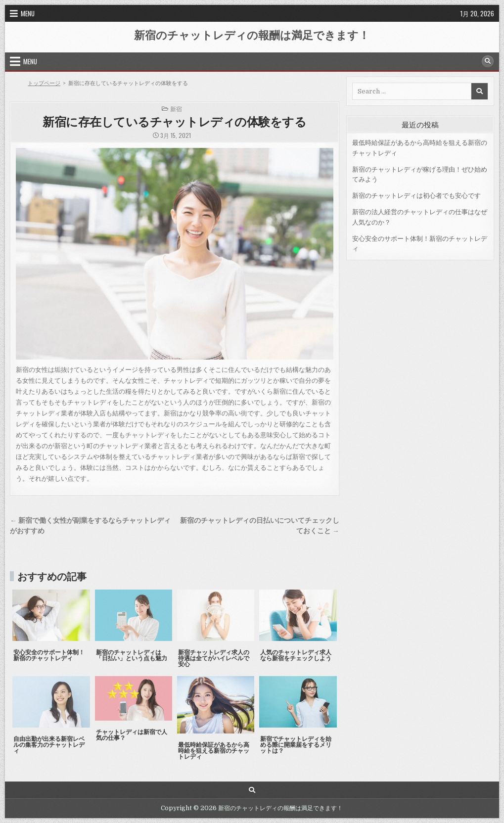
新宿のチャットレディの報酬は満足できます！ (252, 35)
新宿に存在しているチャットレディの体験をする (174, 121)
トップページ (44, 83)
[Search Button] (488, 61)
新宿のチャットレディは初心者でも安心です (416, 196)
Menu (28, 13)
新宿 (176, 109)
